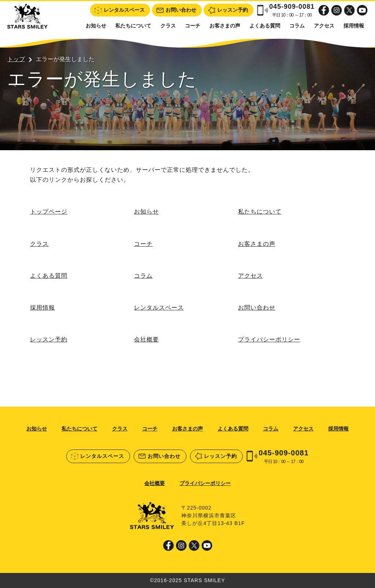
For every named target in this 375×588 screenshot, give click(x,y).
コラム (297, 26)
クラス (168, 26)
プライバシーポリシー (269, 339)
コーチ (193, 26)
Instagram (337, 10)
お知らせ (96, 26)
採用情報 (354, 26)
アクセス (324, 26)
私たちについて (133, 26)
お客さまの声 (225, 26)
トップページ (49, 212)
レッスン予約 (49, 339)
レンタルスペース (159, 308)
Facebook (324, 10)
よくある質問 (265, 26)
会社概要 (146, 339)
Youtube (362, 10)
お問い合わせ (257, 308)
